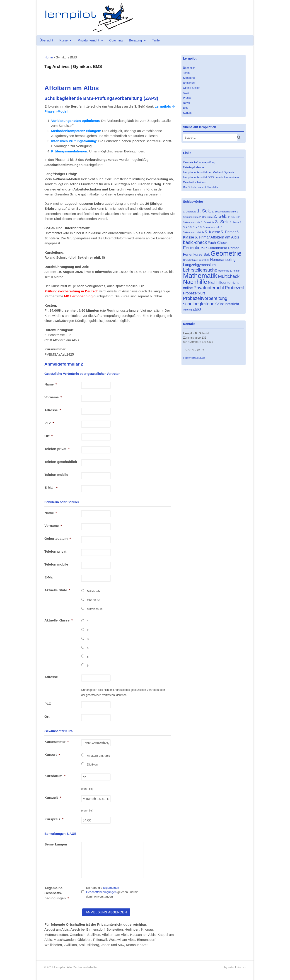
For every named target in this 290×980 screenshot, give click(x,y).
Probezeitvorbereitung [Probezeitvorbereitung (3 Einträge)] (205, 298)
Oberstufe (94, 600)
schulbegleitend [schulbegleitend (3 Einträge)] (199, 304)
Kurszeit (53, 798)
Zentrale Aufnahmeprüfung (199, 162)
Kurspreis (54, 819)
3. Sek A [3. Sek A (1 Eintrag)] (234, 222)
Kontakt (188, 113)
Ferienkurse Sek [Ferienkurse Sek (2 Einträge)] (196, 254)
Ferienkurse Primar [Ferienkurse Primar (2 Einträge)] (223, 248)
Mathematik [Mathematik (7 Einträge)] (200, 276)
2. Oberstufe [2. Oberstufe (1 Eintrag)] (206, 217)
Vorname (53, 397)
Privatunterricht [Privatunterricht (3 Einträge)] (209, 288)
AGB (186, 93)
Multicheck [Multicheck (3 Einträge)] (229, 276)
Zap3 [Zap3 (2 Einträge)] (197, 309)
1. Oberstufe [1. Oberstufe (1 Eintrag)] (190, 212)
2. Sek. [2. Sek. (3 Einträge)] (220, 216)
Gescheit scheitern (194, 182)
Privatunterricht (88, 40)
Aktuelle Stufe (57, 590)
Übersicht (46, 40)
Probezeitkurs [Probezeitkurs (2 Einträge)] (194, 293)
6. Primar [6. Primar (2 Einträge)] (202, 237)
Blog (186, 108)
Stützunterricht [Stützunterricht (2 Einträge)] (227, 304)
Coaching (116, 40)
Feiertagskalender (194, 167)
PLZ (49, 423)
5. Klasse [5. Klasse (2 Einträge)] (213, 232)
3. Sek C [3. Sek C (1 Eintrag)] (195, 227)
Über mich (189, 68)
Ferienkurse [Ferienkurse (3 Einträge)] (195, 248)
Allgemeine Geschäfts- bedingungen (57, 893)
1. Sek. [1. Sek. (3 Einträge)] (204, 211)
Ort (48, 436)
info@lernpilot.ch (194, 358)
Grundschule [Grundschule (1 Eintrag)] (190, 260)
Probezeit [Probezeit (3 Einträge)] (234, 288)
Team (186, 73)
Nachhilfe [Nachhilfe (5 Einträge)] (195, 282)
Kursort (52, 755)
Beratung (135, 40)
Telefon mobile (56, 475)
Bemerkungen (56, 844)
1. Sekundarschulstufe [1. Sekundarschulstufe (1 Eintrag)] (224, 212)
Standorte (189, 78)
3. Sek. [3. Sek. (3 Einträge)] (222, 222)
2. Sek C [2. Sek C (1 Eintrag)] (233, 217)
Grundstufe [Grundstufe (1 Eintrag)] (203, 260)
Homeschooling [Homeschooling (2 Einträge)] (223, 260)
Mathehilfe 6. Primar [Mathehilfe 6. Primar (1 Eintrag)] (229, 271)
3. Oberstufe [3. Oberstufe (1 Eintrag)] (208, 222)
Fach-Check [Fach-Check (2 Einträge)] (218, 243)
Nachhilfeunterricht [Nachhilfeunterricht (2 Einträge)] (223, 282)
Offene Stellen (192, 88)
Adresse (53, 410)
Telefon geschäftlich (61, 462)
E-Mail (51, 488)
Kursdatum (55, 776)
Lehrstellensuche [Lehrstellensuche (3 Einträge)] (200, 270)
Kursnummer (57, 742)
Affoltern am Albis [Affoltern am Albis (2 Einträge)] (225, 237)
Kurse (64, 40)
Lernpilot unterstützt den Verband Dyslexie (209, 172)
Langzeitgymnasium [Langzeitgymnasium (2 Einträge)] (199, 265)
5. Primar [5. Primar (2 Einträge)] (228, 232)
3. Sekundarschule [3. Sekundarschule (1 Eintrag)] (210, 227)
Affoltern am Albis (99, 756)
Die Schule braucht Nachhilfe (201, 187)
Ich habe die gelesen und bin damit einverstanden (112, 892)
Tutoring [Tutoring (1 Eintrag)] (187, 310)
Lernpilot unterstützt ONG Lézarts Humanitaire (211, 177)
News (186, 103)
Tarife (156, 40)
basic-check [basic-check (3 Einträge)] (195, 242)
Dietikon (92, 764)
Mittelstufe (94, 591)
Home (49, 57)
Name (51, 384)
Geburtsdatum (58, 538)
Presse (187, 98)
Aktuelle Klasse (59, 620)
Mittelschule (95, 609)
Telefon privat (57, 449)
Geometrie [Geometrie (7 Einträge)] (226, 253)
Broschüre (189, 83)
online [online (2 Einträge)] (188, 288)
